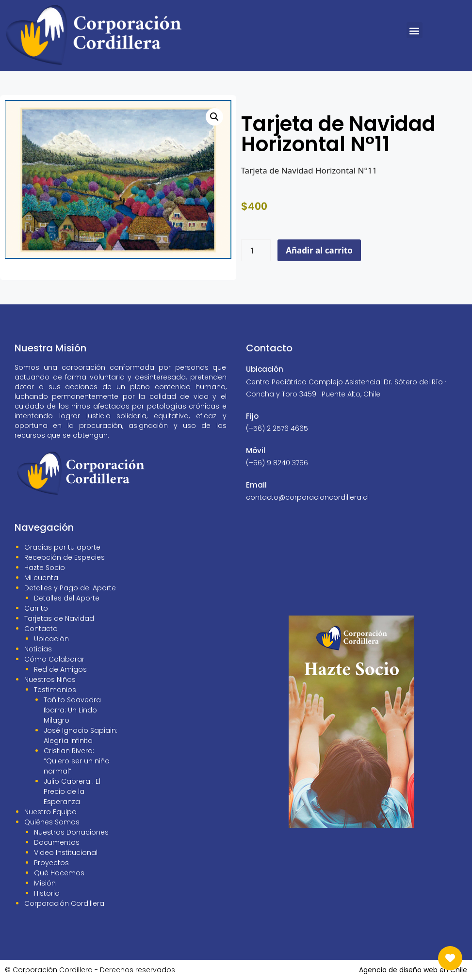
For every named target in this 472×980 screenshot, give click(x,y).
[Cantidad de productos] (256, 250)
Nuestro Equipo (50, 812)
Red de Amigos (60, 669)
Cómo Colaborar (54, 659)
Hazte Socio (45, 568)
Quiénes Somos (52, 822)
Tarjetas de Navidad (59, 618)
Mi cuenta (41, 578)
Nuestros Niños (50, 680)
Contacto (41, 629)
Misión (45, 883)
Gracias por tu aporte (62, 547)
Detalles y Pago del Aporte (70, 588)
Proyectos (51, 863)
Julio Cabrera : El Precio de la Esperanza (72, 791)
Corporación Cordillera (64, 903)
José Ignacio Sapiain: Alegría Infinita (81, 735)
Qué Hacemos (59, 873)
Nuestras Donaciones (71, 832)
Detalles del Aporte (67, 598)
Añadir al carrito (319, 250)
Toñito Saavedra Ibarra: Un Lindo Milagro (72, 710)
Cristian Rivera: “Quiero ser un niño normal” (77, 761)
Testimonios (55, 690)
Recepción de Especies (65, 557)
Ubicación (51, 639)
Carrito (36, 608)
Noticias (38, 649)
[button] (415, 30)
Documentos (57, 842)
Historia (47, 893)
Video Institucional (66, 853)
